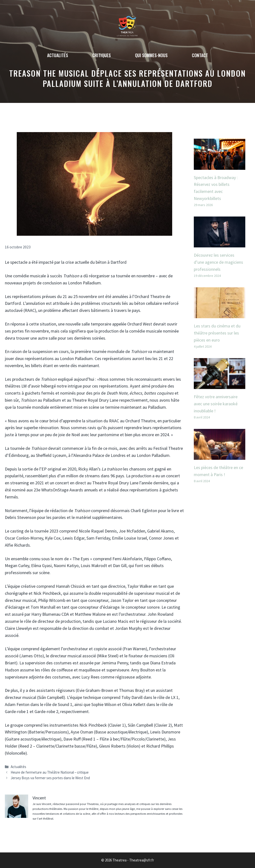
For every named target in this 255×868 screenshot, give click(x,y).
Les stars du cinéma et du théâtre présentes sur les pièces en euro (217, 333)
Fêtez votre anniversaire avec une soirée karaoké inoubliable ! (216, 404)
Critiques (102, 55)
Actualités (58, 55)
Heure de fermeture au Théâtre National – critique (50, 772)
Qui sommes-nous (151, 55)
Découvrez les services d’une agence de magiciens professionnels (218, 262)
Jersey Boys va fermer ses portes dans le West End (50, 778)
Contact (200, 55)
